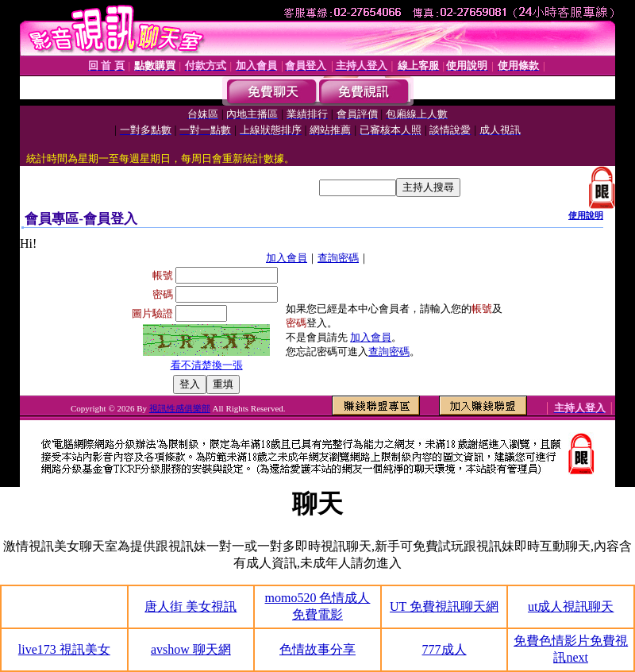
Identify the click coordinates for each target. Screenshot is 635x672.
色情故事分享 (317, 649)
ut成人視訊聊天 (571, 606)
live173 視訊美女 (64, 649)
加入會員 (287, 258)
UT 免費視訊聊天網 (444, 606)
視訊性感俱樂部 (180, 408)
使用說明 (586, 215)
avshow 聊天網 (191, 649)
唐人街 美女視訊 (190, 606)
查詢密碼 (338, 258)
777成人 (444, 649)
